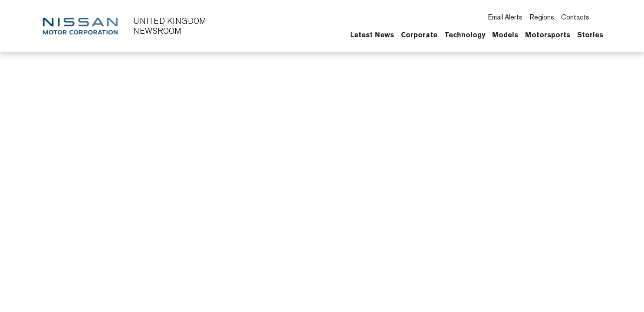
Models (505, 35)
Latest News (372, 35)
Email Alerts (505, 17)
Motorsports (548, 35)
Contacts (575, 17)
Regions (542, 17)
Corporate (419, 35)
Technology (465, 35)
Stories (590, 35)
